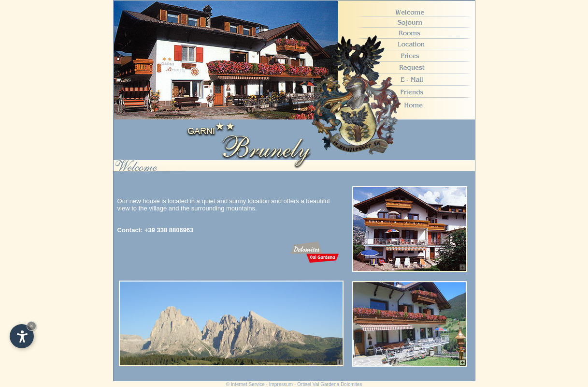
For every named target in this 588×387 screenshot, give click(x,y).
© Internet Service (245, 384)
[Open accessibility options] (22, 336)
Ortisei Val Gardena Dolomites (330, 384)
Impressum (281, 384)
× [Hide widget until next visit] (31, 326)
